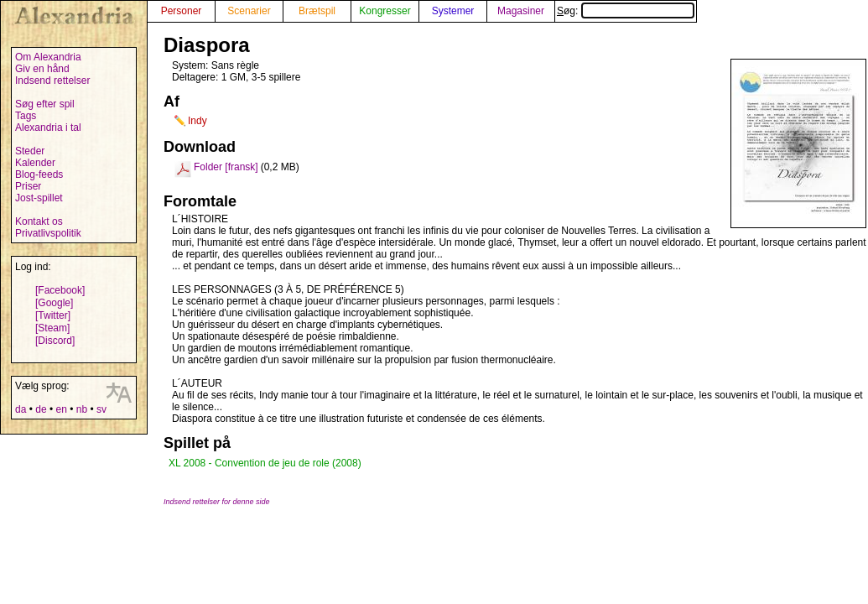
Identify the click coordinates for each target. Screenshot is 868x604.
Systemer (453, 11)
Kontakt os (39, 221)
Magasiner (521, 11)
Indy (198, 121)
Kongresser (385, 11)
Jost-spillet (39, 198)
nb (82, 409)
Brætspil (317, 11)
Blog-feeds (39, 174)
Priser (28, 186)
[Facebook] (60, 290)
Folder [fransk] (226, 167)
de (41, 409)
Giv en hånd (42, 69)
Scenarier (249, 11)
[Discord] (55, 341)
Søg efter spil (45, 104)
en (61, 409)
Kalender (35, 163)
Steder (30, 151)
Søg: (626, 11)
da (21, 409)
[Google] (54, 303)
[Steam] (52, 328)
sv (101, 409)
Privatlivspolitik (48, 233)
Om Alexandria (48, 57)
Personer (182, 11)
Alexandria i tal (48, 128)
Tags (26, 116)
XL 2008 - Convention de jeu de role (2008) (265, 463)
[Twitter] (53, 315)
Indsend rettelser (52, 81)
